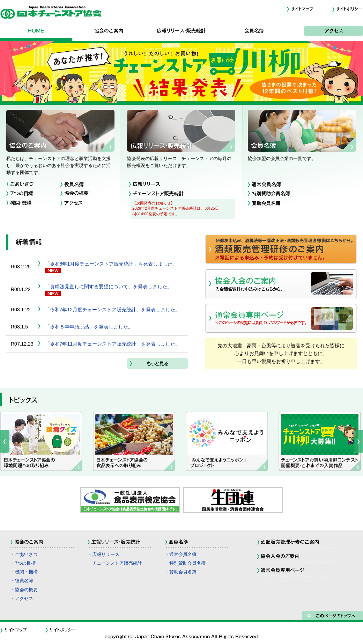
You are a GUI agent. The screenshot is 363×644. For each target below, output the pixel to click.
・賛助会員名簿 (181, 572)
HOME (36, 32)
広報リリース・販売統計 (181, 32)
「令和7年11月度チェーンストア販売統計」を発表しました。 (113, 344)
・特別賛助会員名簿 (185, 563)
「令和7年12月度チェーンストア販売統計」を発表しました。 (113, 310)
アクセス (327, 32)
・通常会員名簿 (181, 555)
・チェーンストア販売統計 (115, 563)
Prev (5, 441)
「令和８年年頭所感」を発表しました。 (89, 327)
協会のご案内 (109, 32)
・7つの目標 (23, 563)
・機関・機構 (24, 572)
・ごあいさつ (24, 555)
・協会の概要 (24, 590)
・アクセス (22, 599)
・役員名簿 (22, 581)
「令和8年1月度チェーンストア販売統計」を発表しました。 (111, 264)
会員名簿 (254, 32)
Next (358, 441)
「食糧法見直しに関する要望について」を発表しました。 (109, 287)
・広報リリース (103, 555)
